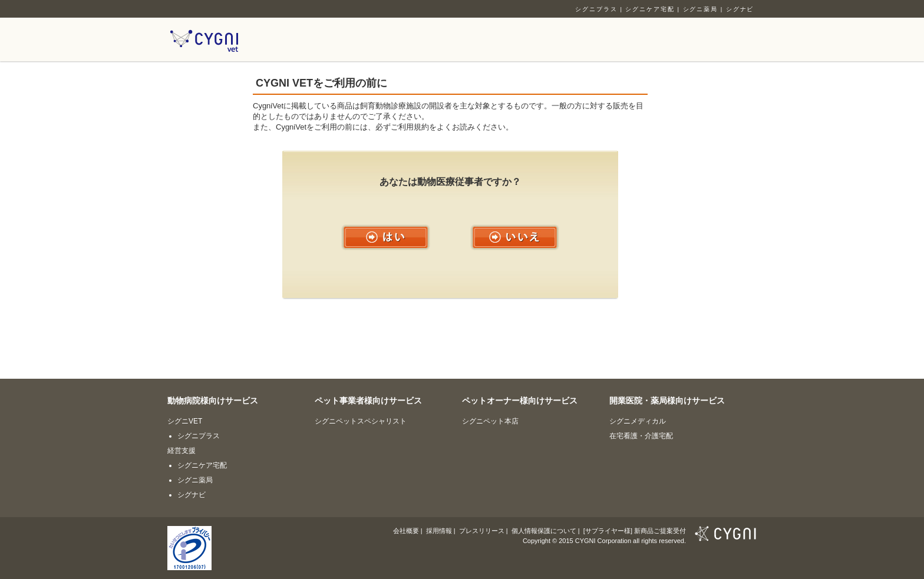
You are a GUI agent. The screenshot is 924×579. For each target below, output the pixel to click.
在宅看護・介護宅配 (641, 436)
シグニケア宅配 (650, 9)
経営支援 (181, 451)
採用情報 (439, 531)
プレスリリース (482, 531)
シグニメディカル (638, 421)
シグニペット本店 (490, 421)
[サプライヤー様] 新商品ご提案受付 (635, 531)
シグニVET (185, 421)
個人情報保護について (544, 531)
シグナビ (740, 9)
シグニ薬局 (701, 9)
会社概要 (406, 531)
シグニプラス (596, 9)
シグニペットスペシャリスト (361, 421)
